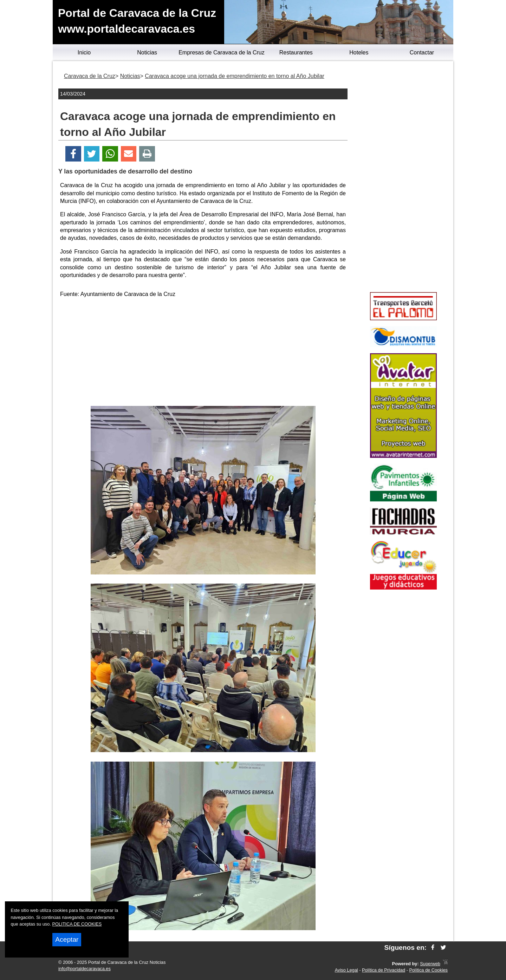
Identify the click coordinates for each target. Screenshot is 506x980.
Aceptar (67, 939)
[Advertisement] (203, 353)
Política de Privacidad (384, 970)
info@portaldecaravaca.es (85, 969)
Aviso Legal (346, 970)
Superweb (430, 964)
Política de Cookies (428, 970)
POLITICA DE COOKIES (77, 924)
